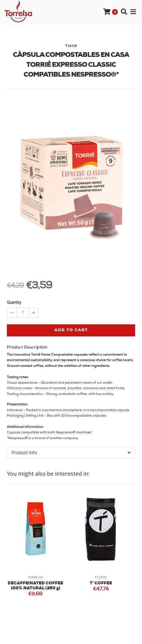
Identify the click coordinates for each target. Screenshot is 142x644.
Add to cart (71, 330)
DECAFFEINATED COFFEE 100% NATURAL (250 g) (35, 586)
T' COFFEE (101, 583)
